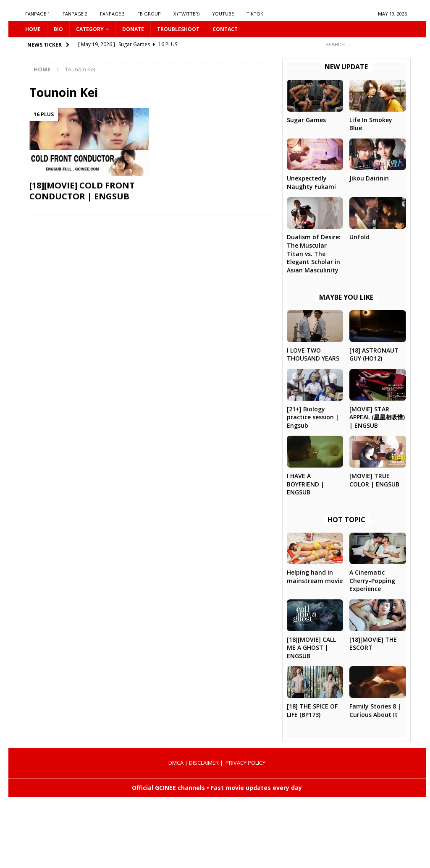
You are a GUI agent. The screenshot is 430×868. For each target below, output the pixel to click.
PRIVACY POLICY (245, 763)
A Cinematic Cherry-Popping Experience (372, 580)
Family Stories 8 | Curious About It (375, 710)
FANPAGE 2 (75, 14)
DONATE (133, 29)
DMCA (176, 763)
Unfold (359, 237)
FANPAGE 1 (38, 14)
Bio (58, 29)
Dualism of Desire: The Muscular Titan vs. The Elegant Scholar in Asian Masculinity (314, 253)
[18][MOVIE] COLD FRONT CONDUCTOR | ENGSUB (82, 191)
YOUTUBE (223, 14)
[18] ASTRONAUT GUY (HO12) (374, 354)
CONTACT (225, 29)
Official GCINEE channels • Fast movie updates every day (217, 788)
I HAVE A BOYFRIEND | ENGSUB (305, 484)
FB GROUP (149, 14)
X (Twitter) (186, 14)
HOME (33, 29)
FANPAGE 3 (112, 14)
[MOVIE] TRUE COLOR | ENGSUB (374, 480)
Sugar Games (306, 120)
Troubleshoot (178, 29)
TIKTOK (255, 14)
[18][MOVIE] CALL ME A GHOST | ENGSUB (311, 648)
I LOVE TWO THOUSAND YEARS (313, 354)
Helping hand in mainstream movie (315, 576)
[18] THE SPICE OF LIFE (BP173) (312, 710)
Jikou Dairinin (369, 178)
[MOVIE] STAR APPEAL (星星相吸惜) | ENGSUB (377, 417)
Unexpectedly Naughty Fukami (311, 182)
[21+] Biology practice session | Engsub (313, 417)
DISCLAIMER (204, 763)
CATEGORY (90, 29)
